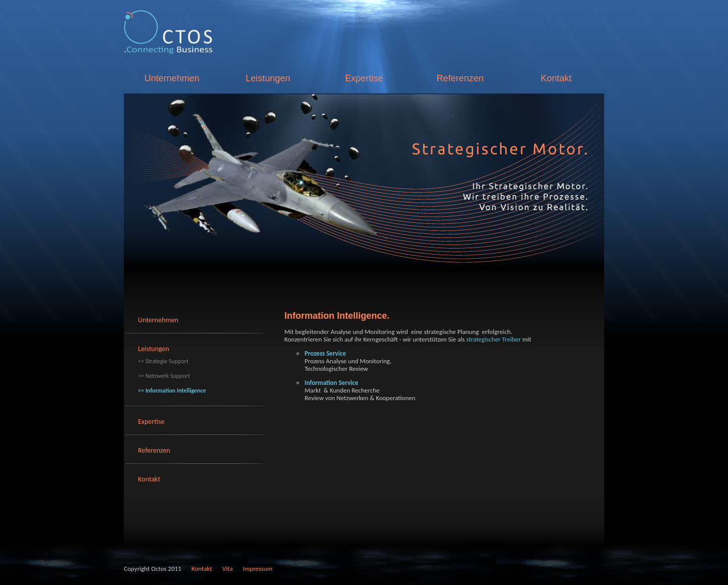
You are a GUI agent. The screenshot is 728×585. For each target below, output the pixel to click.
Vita (227, 569)
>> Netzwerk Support (164, 376)
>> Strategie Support (163, 361)
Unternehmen (172, 78)
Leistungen (268, 78)
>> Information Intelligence (172, 391)
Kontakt (556, 78)
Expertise (364, 78)
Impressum (258, 569)
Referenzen (460, 78)
